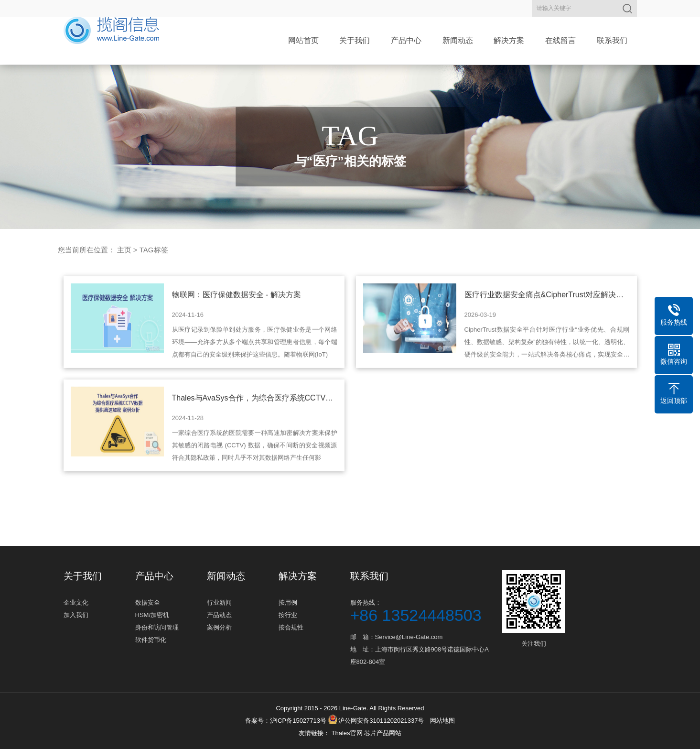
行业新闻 (219, 602)
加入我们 (76, 615)
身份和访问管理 (157, 627)
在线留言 (560, 40)
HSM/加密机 (152, 615)
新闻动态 (458, 40)
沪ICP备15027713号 (298, 721)
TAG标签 (154, 250)
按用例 (288, 602)
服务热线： (422, 610)
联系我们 (612, 40)
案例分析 (219, 627)
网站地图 (442, 721)
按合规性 (291, 627)
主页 (124, 250)
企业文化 (76, 602)
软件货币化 (151, 640)
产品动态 (219, 615)
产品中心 (406, 40)
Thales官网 (348, 733)
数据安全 (148, 602)
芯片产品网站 (383, 733)
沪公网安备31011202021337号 (376, 721)
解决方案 (509, 40)
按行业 (288, 615)
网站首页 (303, 40)
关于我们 (355, 40)
